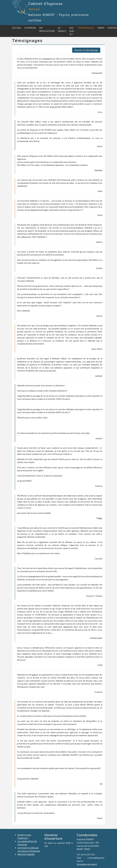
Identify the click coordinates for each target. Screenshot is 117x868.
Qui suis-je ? (72, 31)
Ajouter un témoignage (86, 50)
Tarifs (101, 28)
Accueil (17, 28)
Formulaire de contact (87, 864)
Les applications (47, 29)
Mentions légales (26, 854)
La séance (62, 29)
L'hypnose (30, 28)
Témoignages (86, 28)
